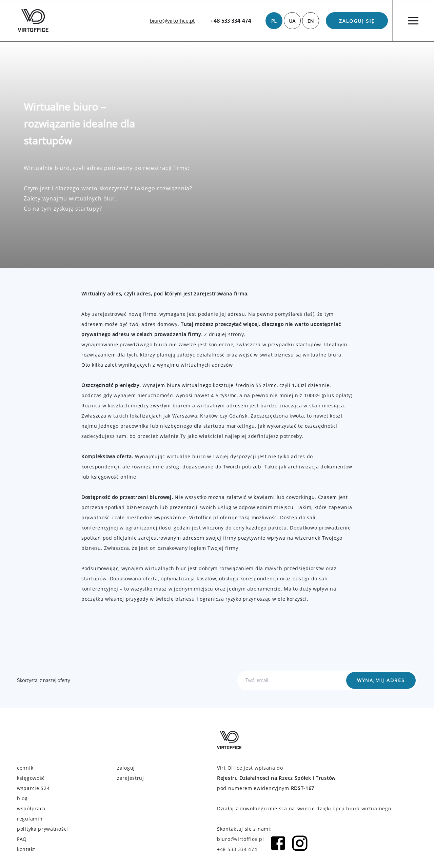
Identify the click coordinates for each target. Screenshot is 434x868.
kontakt (26, 849)
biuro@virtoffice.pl (172, 21)
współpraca (31, 808)
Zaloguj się (357, 21)
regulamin (30, 819)
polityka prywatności (43, 829)
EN (311, 21)
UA (292, 21)
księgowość (31, 778)
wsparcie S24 (33, 788)
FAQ (22, 839)
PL (274, 21)
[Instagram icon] (300, 844)
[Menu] (413, 21)
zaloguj (126, 768)
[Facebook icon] (278, 844)
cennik (25, 768)
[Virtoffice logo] (33, 21)
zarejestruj (131, 778)
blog (22, 798)
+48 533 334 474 (231, 21)
